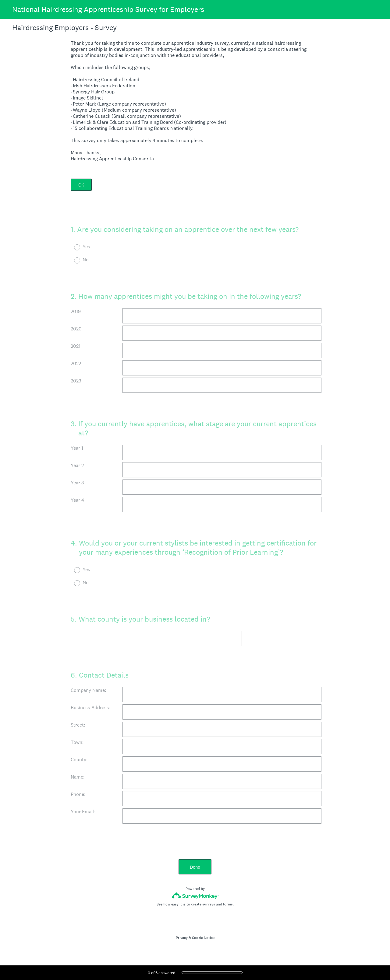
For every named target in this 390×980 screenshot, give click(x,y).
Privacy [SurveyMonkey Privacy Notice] (182, 938)
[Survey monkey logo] (195, 896)
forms (228, 904)
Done (195, 867)
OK (81, 185)
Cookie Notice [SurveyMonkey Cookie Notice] (203, 938)
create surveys (203, 904)
